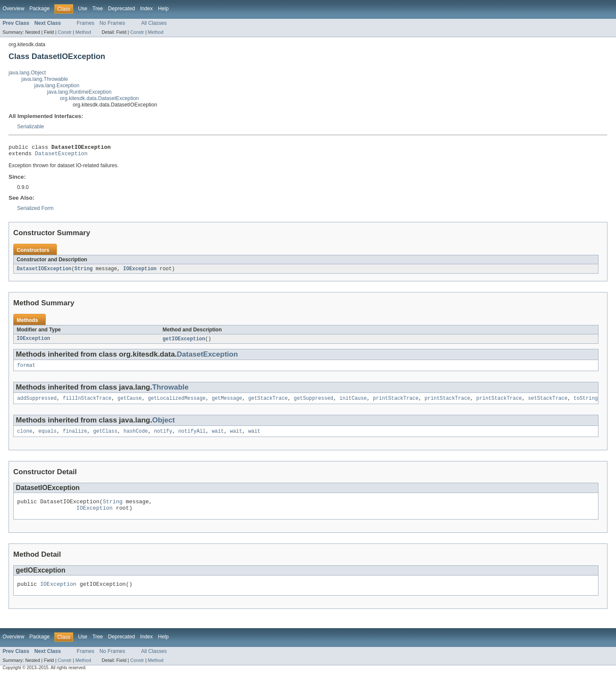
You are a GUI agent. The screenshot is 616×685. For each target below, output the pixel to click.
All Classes (154, 23)
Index (146, 9)
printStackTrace (396, 403)
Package (40, 9)
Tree (98, 9)
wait (218, 437)
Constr (65, 32)
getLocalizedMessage (177, 403)
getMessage (227, 403)
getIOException (184, 342)
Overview (13, 9)
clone (25, 437)
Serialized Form (35, 211)
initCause (353, 403)
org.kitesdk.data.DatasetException (99, 98)
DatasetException (61, 156)
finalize (75, 437)
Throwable (170, 391)
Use (83, 9)
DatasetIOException (44, 272)
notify (163, 437)
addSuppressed (37, 403)
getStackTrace (268, 403)
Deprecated (122, 9)
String (84, 272)
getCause (130, 403)
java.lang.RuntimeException (79, 92)
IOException (140, 272)
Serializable (31, 127)
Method (83, 32)
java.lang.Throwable (45, 79)
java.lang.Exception (57, 86)
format (26, 369)
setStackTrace (548, 403)
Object (164, 425)
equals (48, 437)
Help (163, 9)
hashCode (136, 437)
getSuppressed (314, 403)
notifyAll (192, 437)
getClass (105, 437)
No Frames (113, 23)
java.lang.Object (27, 73)
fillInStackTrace (87, 403)
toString (586, 403)
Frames (85, 23)
